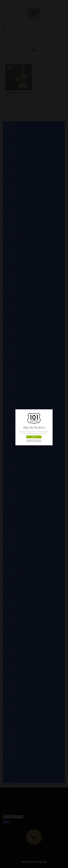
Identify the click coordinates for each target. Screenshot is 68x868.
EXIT (34, 441)
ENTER (34, 437)
